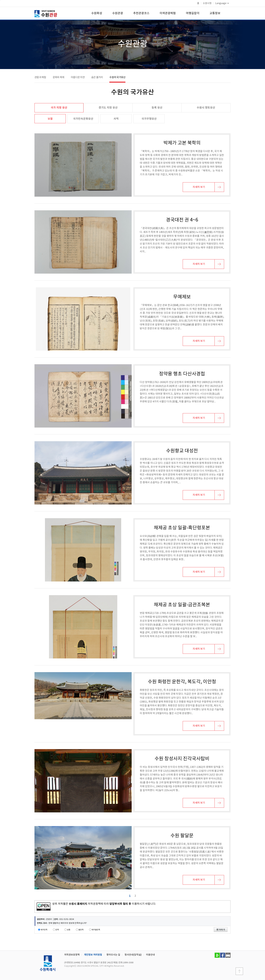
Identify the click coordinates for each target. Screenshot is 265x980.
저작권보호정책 (72, 955)
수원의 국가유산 (117, 77)
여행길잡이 (193, 13)
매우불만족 (96, 930)
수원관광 (118, 13)
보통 (69, 930)
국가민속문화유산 (83, 119)
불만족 (81, 930)
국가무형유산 (149, 119)
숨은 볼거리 (97, 77)
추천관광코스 (141, 13)
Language (222, 3)
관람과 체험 (40, 77)
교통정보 (215, 13)
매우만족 (44, 930)
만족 (57, 930)
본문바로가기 (0, 0)
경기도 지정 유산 (108, 108)
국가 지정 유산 (59, 108)
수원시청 (207, 3)
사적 (116, 119)
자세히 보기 (199, 187)
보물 (50, 119)
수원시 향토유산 (206, 108)
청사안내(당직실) (133, 955)
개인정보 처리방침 (93, 955)
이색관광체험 (168, 13)
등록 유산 (157, 108)
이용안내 (150, 955)
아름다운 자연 (78, 77)
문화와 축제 (59, 77)
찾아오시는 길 (113, 955)
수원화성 (97, 13)
